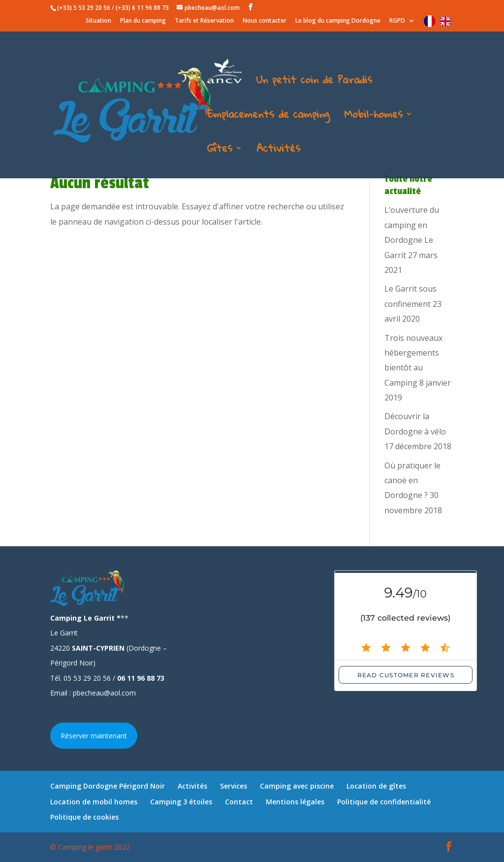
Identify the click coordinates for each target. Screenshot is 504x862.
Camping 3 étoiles (181, 802)
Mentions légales (295, 802)
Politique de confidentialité (384, 802)
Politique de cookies (84, 817)
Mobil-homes (373, 117)
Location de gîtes (376, 786)
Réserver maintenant (94, 736)
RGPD (397, 21)
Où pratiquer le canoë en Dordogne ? (412, 481)
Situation (98, 21)
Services (234, 786)
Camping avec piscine (297, 786)
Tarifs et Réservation (204, 21)
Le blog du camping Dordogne (338, 21)
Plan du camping (143, 21)
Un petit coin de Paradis (314, 82)
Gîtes (220, 151)
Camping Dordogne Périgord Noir (108, 786)
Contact (239, 802)
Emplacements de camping (268, 117)
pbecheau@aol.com (104, 693)
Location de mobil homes (94, 802)
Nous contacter (265, 21)
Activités (278, 151)
